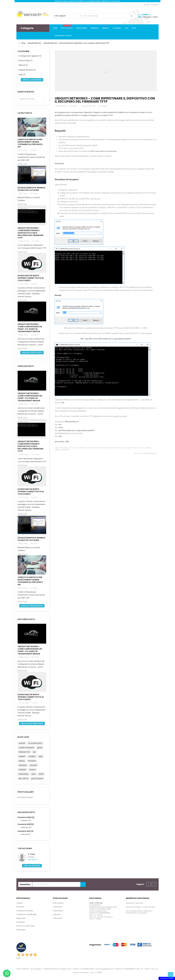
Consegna (21, 922)
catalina (32, 756)
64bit (41, 774)
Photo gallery (26, 792)
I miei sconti (57, 918)
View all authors (32, 866)
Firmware (64, 448)
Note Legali (21, 930)
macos (32, 770)
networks (23, 765)
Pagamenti (21, 918)
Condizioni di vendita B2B (26, 914)
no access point (35, 743)
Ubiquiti (58, 450)
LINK (62, 403)
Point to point (138, 448)
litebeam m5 (24, 752)
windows (22, 770)
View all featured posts (32, 723)
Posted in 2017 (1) (25, 831)
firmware (32, 761)
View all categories (32, 80)
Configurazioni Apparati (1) (30, 56)
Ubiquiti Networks (150, 453)
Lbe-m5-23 (74, 448)
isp (34, 752)
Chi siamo (20, 907)
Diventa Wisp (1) (26, 61)
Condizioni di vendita (25, 911)
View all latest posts (32, 353)
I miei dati (57, 914)
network (33, 765)
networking (24, 774)
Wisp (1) (22, 75)
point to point (37, 778)
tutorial (22, 743)
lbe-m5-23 (23, 778)
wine (34, 774)
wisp (41, 756)
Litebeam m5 (85, 448)
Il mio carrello (58, 903)
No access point (125, 448)
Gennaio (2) (26, 820)
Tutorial (148, 448)
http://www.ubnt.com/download (103, 151)
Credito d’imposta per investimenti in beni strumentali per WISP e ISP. (30, 143)
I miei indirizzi (58, 911)
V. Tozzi (31, 854)
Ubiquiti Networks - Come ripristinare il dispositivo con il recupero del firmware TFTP (31, 233)
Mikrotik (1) (23, 65)
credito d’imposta (26, 748)
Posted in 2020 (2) (26, 817)
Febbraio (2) (26, 827)
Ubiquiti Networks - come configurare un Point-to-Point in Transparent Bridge (30, 328)
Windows (66, 450)
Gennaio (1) (26, 834)
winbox (22, 761)
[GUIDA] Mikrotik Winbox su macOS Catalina (31, 189)
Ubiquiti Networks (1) (27, 70)
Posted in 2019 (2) (26, 824)
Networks (113, 448)
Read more (22, 164)
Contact (20, 903)
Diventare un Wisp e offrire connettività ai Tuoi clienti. (31, 278)
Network (95, 448)
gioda (40, 748)
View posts (33, 860)
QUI (67, 442)
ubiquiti (22, 756)
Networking (104, 448)
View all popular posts (32, 606)
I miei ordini (57, 907)
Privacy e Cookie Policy (26, 926)
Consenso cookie (167, 978)
